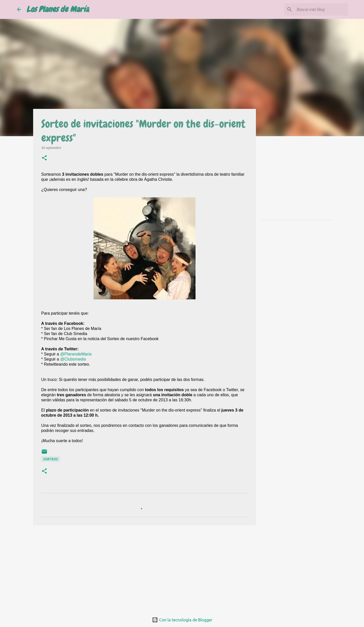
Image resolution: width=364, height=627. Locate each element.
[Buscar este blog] (321, 9)
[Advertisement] (145, 569)
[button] (44, 158)
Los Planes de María (58, 9)
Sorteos (51, 459)
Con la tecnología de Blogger (182, 620)
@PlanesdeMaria (76, 354)
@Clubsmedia (73, 359)
